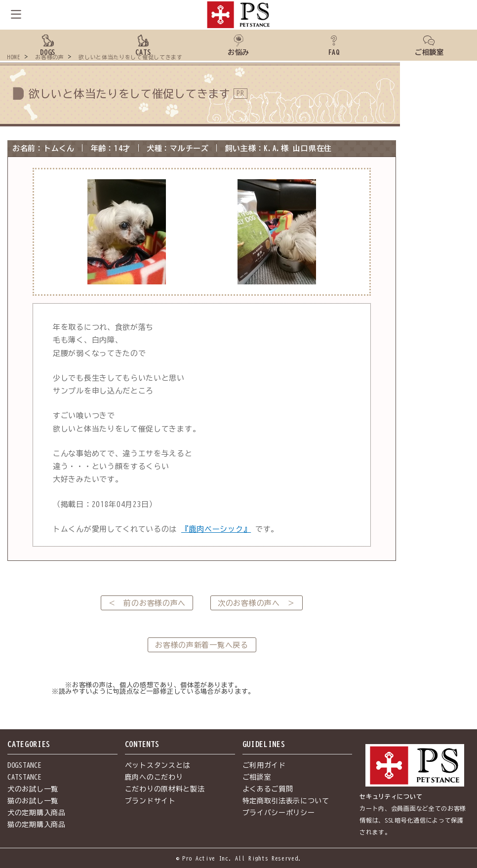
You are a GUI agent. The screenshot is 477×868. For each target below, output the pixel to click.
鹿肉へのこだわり (154, 777)
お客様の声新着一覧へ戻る (201, 645)
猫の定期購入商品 (37, 825)
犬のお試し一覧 (33, 789)
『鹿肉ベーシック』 (216, 529)
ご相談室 (257, 777)
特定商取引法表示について (286, 801)
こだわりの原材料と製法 (165, 789)
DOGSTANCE (24, 765)
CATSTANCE (24, 777)
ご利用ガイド (264, 765)
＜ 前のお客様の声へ (147, 603)
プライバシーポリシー (279, 813)
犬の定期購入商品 (37, 813)
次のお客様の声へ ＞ (257, 603)
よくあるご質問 (268, 789)
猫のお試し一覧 (33, 801)
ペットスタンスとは (158, 765)
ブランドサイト (150, 801)
